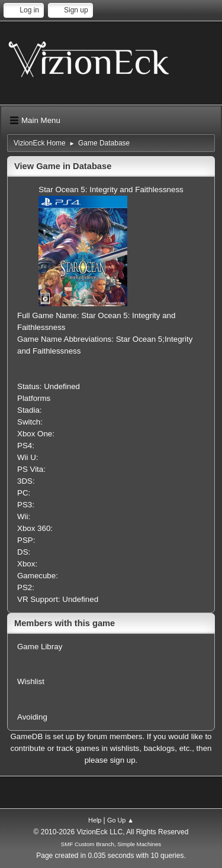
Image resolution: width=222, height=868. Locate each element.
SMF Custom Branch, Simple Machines (111, 844)
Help (95, 820)
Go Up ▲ (120, 820)
